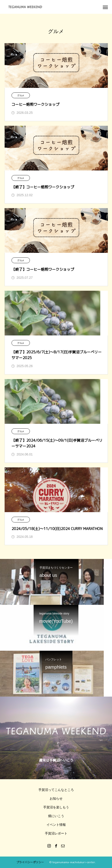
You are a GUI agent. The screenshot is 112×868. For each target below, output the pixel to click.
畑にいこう (56, 816)
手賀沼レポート (56, 833)
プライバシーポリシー (30, 862)
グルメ (21, 95)
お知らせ (56, 798)
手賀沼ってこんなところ (56, 790)
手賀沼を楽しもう (56, 807)
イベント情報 (56, 825)
